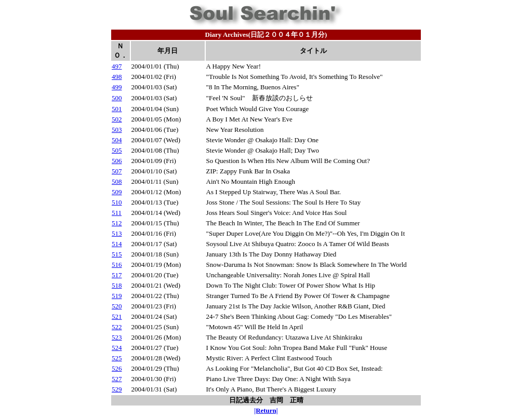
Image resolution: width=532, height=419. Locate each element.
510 (117, 202)
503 (117, 130)
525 (117, 358)
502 (117, 119)
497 (117, 66)
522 (117, 327)
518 (117, 285)
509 (117, 192)
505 (117, 150)
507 (117, 171)
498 (117, 77)
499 (117, 87)
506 (117, 161)
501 (117, 109)
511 (117, 213)
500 (117, 98)
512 (117, 223)
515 (117, 254)
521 (117, 316)
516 (117, 265)
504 (117, 140)
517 (117, 275)
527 (117, 379)
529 (117, 389)
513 (117, 233)
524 (117, 348)
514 (117, 244)
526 (117, 368)
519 (117, 296)
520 (117, 306)
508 (117, 181)
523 (117, 337)
